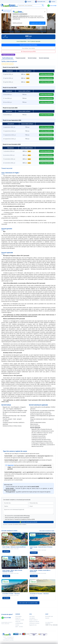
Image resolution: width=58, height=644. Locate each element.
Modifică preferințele (17, 23)
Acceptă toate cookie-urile (37, 23)
